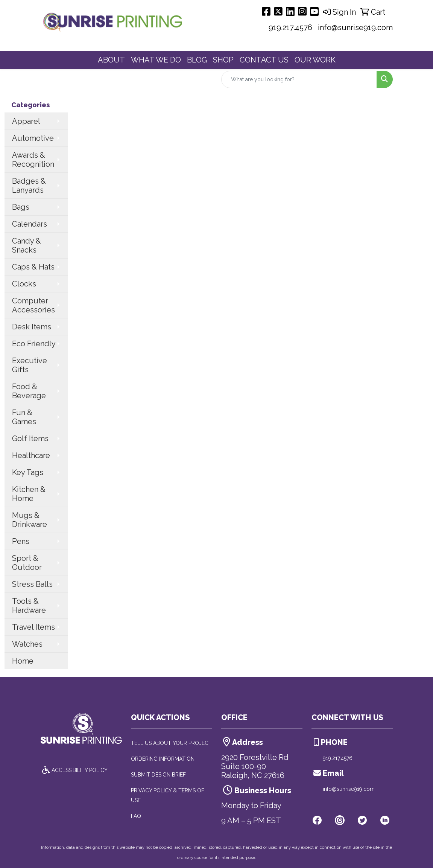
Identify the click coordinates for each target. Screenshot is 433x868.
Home (23, 661)
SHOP (223, 60)
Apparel (26, 121)
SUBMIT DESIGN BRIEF (158, 775)
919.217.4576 (290, 27)
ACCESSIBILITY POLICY (74, 770)
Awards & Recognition (33, 160)
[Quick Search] (299, 79)
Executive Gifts (30, 365)
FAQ (136, 816)
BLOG (197, 60)
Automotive (33, 138)
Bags (21, 207)
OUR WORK (315, 60)
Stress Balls (32, 584)
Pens (21, 541)
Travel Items (33, 627)
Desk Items (32, 327)
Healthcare (31, 455)
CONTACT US (264, 60)
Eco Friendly (34, 344)
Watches (27, 644)
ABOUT (111, 60)
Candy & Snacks (27, 245)
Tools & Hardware (29, 606)
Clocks (24, 284)
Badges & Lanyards (29, 186)
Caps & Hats (33, 267)
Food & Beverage (29, 391)
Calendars (30, 224)
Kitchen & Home (29, 494)
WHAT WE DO (156, 60)
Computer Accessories (33, 305)
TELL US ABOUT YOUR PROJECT (171, 743)
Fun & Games (24, 417)
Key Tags (28, 472)
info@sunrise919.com (355, 27)
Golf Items (30, 439)
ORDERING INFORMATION (163, 759)
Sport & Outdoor (27, 563)
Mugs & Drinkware (30, 520)
